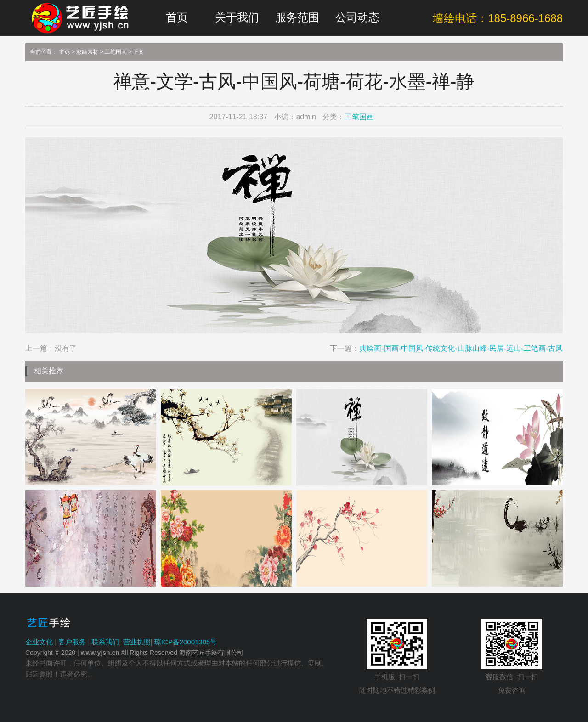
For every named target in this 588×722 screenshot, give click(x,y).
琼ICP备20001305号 (186, 642)
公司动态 (357, 17)
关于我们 (237, 17)
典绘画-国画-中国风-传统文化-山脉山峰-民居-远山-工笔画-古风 (461, 348)
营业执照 (137, 642)
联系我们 (105, 642)
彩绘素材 (87, 52)
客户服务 (72, 642)
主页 (64, 52)
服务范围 (297, 17)
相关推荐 (49, 371)
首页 (177, 17)
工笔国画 (116, 52)
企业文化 (39, 642)
